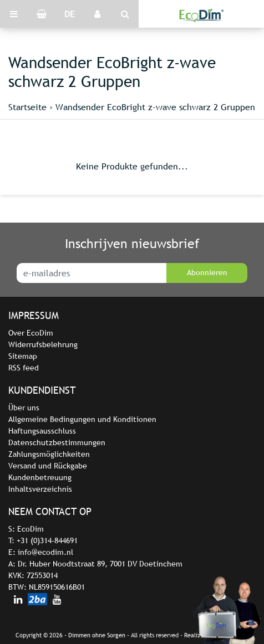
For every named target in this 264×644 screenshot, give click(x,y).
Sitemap (23, 356)
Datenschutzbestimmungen (57, 442)
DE (70, 14)
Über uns (24, 408)
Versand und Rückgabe (48, 466)
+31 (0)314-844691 (47, 540)
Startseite (27, 107)
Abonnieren (207, 272)
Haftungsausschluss (42, 431)
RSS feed (24, 368)
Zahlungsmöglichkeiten (49, 454)
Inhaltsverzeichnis (40, 489)
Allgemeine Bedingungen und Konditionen (82, 419)
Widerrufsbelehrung (43, 344)
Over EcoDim (31, 333)
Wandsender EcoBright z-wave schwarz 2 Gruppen (155, 107)
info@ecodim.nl (45, 552)
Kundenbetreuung (40, 477)
